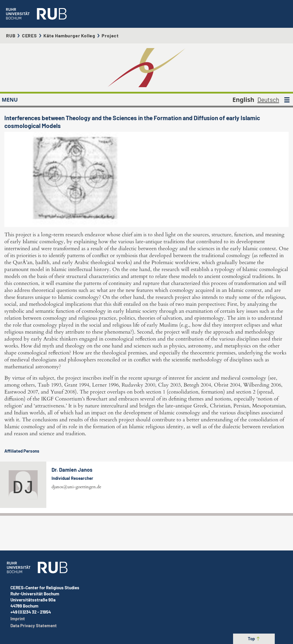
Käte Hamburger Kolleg (69, 35)
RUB (11, 35)
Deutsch (268, 99)
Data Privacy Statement (34, 625)
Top (254, 638)
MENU (10, 100)
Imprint (18, 619)
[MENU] (287, 100)
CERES (30, 35)
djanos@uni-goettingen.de (76, 487)
